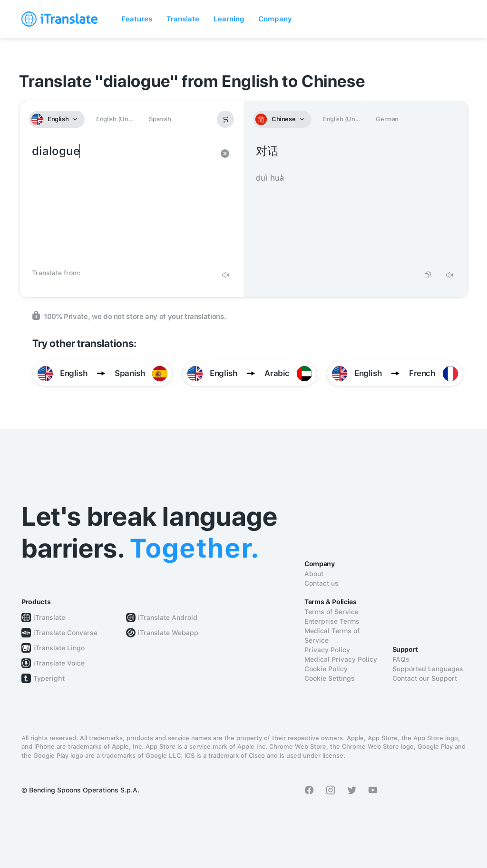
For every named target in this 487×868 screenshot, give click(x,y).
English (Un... (115, 119)
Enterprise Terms (332, 621)
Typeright (49, 678)
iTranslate (49, 617)
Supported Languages (428, 669)
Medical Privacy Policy (341, 659)
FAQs (401, 659)
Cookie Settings (330, 678)
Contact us (321, 583)
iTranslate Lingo (59, 648)
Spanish (160, 119)
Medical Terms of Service (332, 636)
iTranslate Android (168, 617)
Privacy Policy (327, 650)
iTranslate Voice (59, 663)
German (387, 119)
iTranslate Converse (65, 633)
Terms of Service (331, 612)
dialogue (122, 203)
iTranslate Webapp (168, 633)
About (314, 574)
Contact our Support (425, 678)
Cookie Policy (326, 669)
